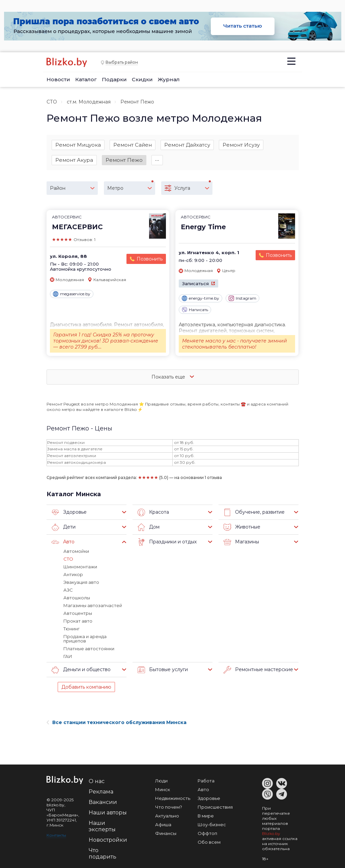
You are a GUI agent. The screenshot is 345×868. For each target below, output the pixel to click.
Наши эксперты (102, 826)
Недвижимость (173, 798)
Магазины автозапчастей (93, 605)
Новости (58, 79)
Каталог (86, 79)
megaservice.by (72, 294)
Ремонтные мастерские (258, 670)
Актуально (167, 816)
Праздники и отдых (167, 542)
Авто (63, 542)
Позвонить (150, 259)
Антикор (73, 574)
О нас (97, 781)
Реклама (101, 792)
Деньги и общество (81, 670)
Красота (153, 512)
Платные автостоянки (89, 649)
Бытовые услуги (163, 670)
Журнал (169, 79)
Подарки (114, 79)
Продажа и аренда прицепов (85, 639)
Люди (161, 781)
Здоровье (69, 512)
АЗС (68, 590)
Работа (206, 781)
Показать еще (173, 377)
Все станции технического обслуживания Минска (117, 722)
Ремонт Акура (74, 160)
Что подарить (103, 854)
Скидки (142, 79)
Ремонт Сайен (133, 145)
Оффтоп (207, 833)
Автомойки (76, 551)
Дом (149, 527)
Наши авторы (108, 813)
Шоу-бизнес (212, 825)
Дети (64, 527)
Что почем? (169, 807)
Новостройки (108, 840)
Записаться (195, 283)
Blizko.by (271, 833)
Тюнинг (71, 629)
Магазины (241, 542)
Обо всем (209, 842)
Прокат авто (78, 621)
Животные (242, 527)
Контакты (56, 835)
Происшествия (215, 807)
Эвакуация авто (81, 582)
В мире (206, 816)
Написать (195, 310)
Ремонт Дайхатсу (187, 145)
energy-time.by (200, 298)
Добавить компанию (86, 687)
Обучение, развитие (254, 512)
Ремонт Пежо (124, 160)
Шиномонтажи (80, 567)
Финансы (166, 833)
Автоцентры (78, 613)
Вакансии (103, 802)
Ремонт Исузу (241, 145)
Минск (163, 789)
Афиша (163, 825)
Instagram (242, 298)
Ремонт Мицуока (78, 145)
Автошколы (77, 598)
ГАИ (68, 656)
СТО (52, 102)
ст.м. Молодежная (89, 102)
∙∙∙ (157, 160)
